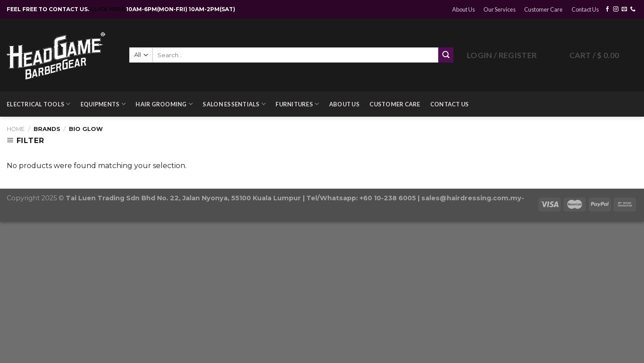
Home (16, 129)
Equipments (103, 104)
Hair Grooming (164, 104)
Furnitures (297, 104)
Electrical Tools (39, 104)
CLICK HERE (108, 9)
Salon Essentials (234, 104)
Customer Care (543, 9)
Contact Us (585, 9)
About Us (464, 9)
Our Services (500, 9)
